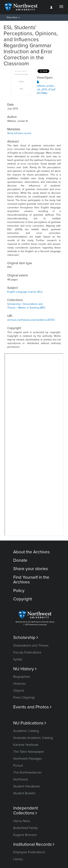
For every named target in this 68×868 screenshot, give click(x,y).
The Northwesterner (27, 772)
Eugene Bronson (25, 835)
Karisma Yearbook (26, 745)
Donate (20, 560)
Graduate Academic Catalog (33, 738)
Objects (19, 690)
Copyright (23, 599)
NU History (25, 669)
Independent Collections (26, 811)
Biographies (22, 677)
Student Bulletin (24, 793)
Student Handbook (26, 786)
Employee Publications (29, 852)
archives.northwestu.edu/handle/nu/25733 (31, 320)
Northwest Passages (27, 759)
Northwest (20, 779)
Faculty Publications (27, 652)
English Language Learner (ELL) (25, 292)
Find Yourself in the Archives (31, 580)
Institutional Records (34, 844)
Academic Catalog (26, 731)
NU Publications (30, 723)
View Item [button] (13, 17)
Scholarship (26, 638)
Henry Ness (22, 821)
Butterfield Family (25, 828)
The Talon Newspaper (29, 752)
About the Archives (31, 552)
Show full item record (19, 133)
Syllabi (18, 659)
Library (18, 859)
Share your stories (31, 569)
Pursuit (18, 765)
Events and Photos (32, 707)
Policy (19, 591)
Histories (19, 684)
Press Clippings (24, 697)
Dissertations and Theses (31, 645)
